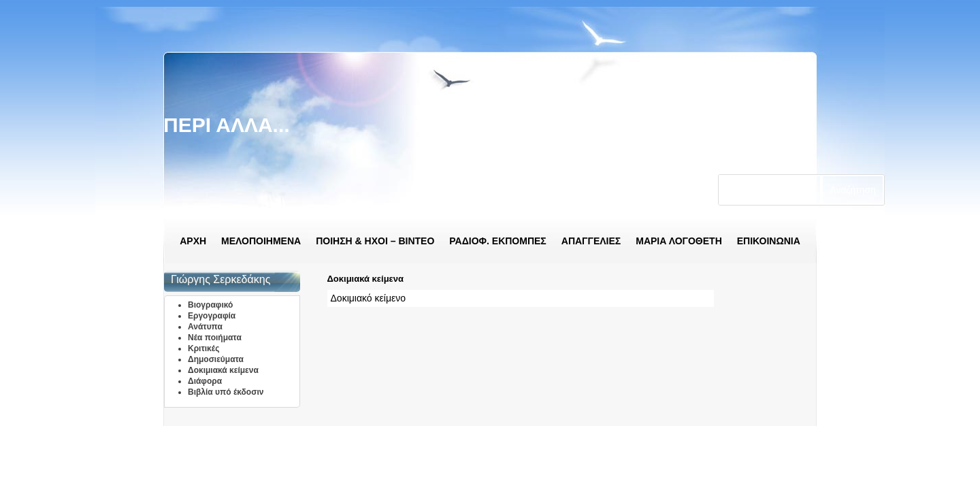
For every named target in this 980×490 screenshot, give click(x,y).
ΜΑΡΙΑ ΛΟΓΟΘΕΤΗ (679, 241)
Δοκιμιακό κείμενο (368, 298)
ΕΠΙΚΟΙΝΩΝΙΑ (769, 241)
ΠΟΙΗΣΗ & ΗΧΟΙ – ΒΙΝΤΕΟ (375, 241)
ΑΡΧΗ (193, 241)
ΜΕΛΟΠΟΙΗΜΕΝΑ (261, 241)
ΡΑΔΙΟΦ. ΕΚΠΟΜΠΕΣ (497, 241)
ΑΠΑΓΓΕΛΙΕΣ (591, 241)
